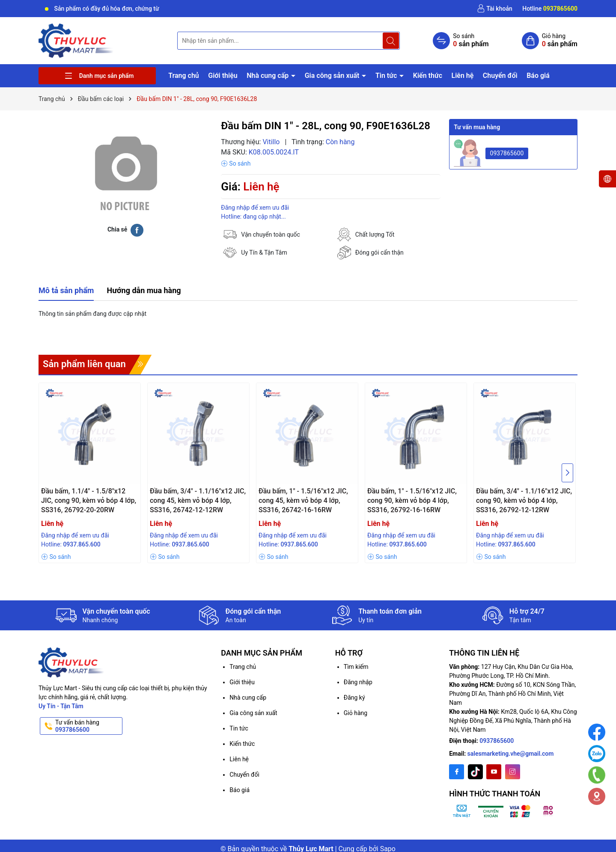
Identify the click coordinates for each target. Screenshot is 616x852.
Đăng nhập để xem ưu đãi (255, 208)
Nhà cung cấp (268, 76)
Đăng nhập (358, 682)
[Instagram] (513, 772)
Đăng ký (354, 698)
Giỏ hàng (356, 713)
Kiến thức (428, 76)
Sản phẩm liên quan (84, 364)
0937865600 (507, 153)
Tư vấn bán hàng (88, 726)
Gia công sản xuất (333, 76)
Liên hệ (462, 76)
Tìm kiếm (356, 667)
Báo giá (538, 76)
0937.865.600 (82, 544)
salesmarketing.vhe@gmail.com (511, 754)
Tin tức (387, 76)
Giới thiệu (223, 76)
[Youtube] (494, 772)
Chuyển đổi (500, 76)
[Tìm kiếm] (391, 41)
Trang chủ (184, 76)
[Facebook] (457, 772)
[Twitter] (475, 772)
